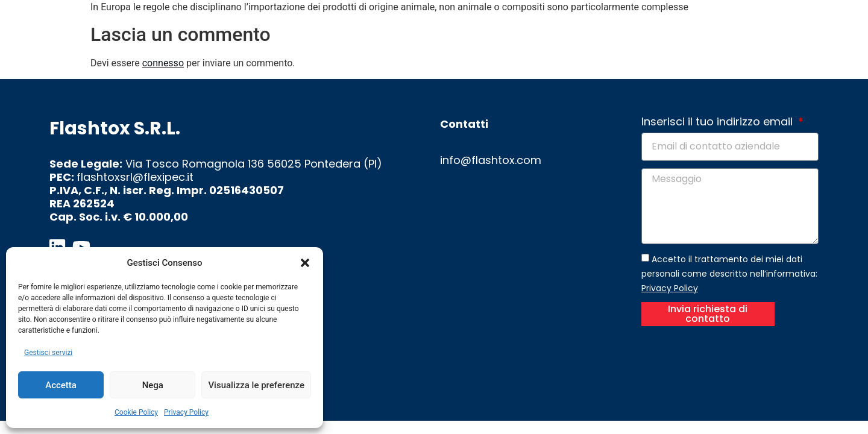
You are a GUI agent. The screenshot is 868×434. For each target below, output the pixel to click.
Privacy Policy (186, 412)
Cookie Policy (136, 412)
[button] (305, 263)
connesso (163, 63)
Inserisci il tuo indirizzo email (719, 122)
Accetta (61, 385)
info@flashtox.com (491, 160)
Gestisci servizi (48, 353)
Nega (153, 385)
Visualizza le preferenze (256, 385)
